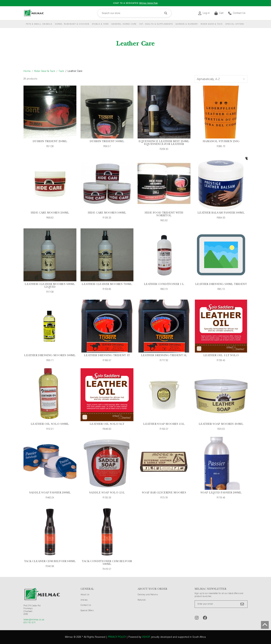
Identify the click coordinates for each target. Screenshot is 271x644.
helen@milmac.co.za (34, 620)
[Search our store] (134, 13)
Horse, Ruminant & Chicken (72, 24)
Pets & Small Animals (39, 24)
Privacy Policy (117, 637)
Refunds (142, 600)
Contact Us (237, 13)
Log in (204, 13)
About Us (85, 595)
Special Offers (235, 24)
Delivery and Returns (148, 595)
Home (27, 71)
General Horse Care (124, 24)
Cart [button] (219, 13)
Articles (84, 600)
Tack (61, 71)
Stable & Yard (100, 24)
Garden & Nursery (187, 24)
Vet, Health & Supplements (156, 24)
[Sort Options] (221, 79)
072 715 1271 (30, 623)
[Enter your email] (221, 604)
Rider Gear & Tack (212, 24)
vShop (146, 637)
